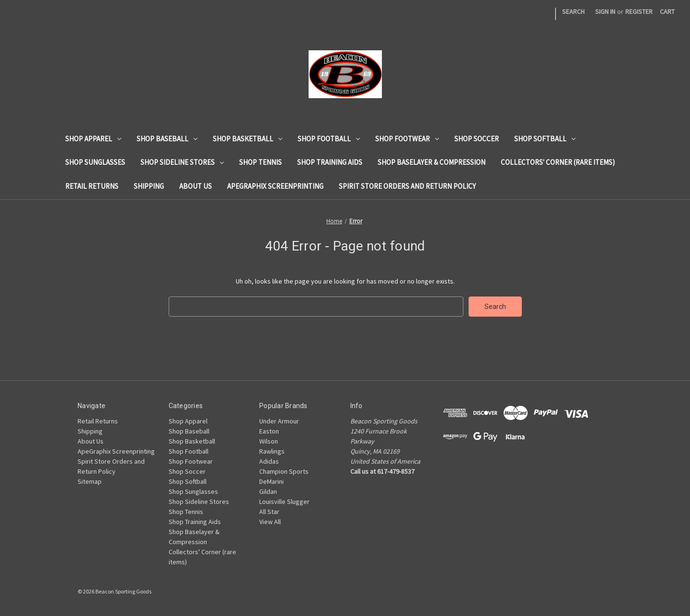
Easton (269, 431)
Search (573, 11)
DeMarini (271, 481)
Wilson (269, 441)
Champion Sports (284, 471)
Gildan (268, 491)
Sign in (605, 11)
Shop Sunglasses (95, 162)
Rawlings (272, 451)
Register (639, 11)
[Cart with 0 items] (667, 12)
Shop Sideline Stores (182, 162)
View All (270, 522)
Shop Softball (545, 139)
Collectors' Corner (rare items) (558, 162)
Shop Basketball (247, 139)
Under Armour (279, 421)
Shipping (149, 186)
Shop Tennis (260, 162)
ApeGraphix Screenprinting (275, 186)
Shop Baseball (167, 139)
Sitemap (90, 481)
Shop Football (329, 139)
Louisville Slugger (284, 502)
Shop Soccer (477, 139)
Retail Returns (92, 186)
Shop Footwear (407, 139)
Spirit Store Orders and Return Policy (407, 186)
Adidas (269, 461)
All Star (269, 512)
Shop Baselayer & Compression (431, 162)
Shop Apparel (93, 139)
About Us (195, 186)
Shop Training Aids (330, 162)
